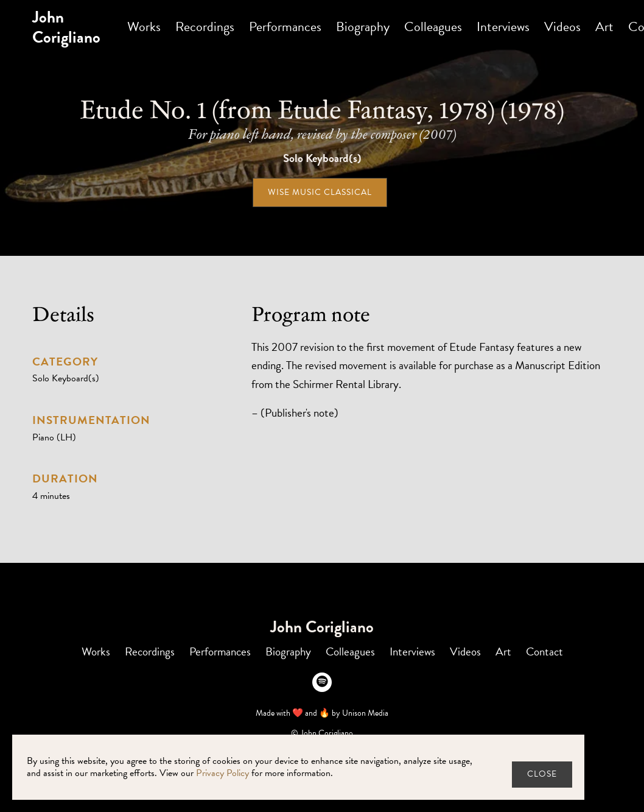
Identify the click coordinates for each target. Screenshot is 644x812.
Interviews (503, 26)
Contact (544, 651)
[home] (66, 27)
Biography (363, 26)
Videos (562, 26)
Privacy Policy (222, 773)
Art (604, 26)
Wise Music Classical (320, 192)
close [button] (542, 774)
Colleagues (433, 26)
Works (144, 26)
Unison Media (365, 713)
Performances (285, 26)
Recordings (205, 26)
